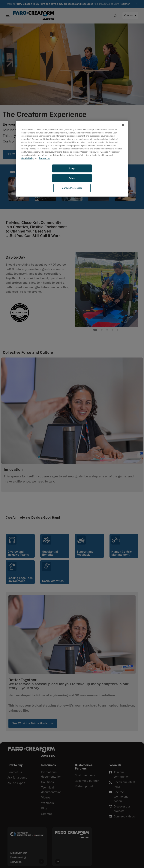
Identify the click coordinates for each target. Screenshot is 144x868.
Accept (72, 168)
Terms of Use (44, 158)
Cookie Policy (27, 158)
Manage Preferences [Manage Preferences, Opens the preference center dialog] (72, 188)
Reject (72, 178)
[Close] (123, 125)
